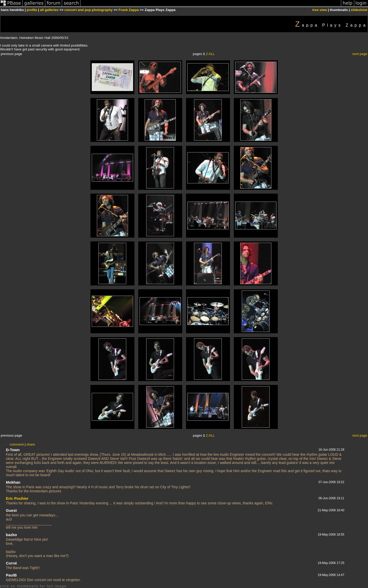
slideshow (359, 10)
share (31, 444)
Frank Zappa (129, 10)
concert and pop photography (89, 10)
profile (32, 10)
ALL (212, 54)
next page (360, 54)
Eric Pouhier (17, 498)
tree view (320, 10)
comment (17, 444)
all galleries (49, 10)
